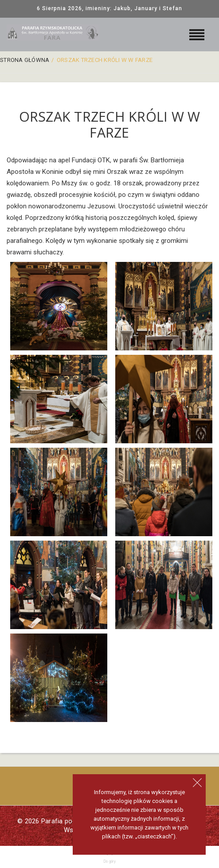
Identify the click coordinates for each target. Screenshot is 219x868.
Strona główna (25, 60)
